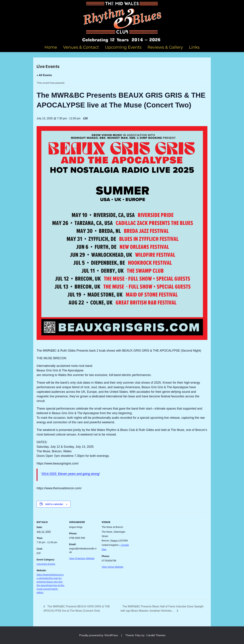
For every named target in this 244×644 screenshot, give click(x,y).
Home (51, 47)
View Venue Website (113, 567)
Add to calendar (54, 504)
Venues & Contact (81, 47)
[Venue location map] (152, 536)
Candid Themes (156, 635)
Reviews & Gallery (165, 47)
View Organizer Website (82, 558)
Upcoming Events (123, 47)
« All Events (44, 75)
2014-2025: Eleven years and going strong (70, 474)
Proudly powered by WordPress (99, 635)
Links (194, 47)
